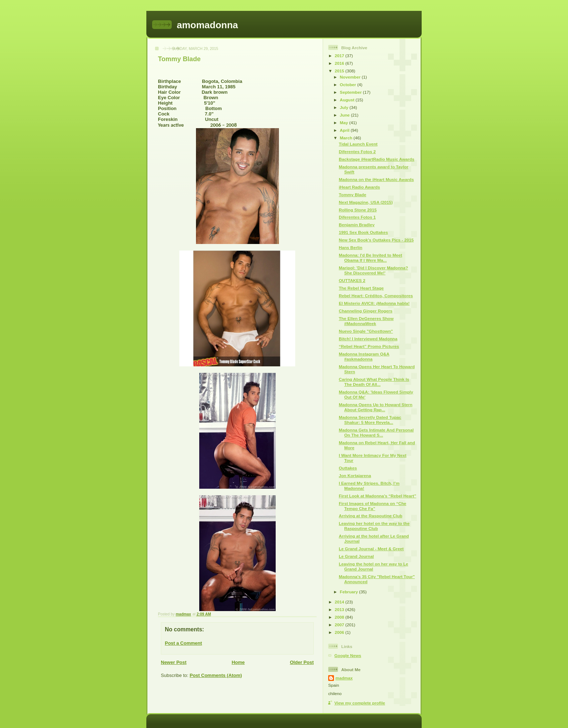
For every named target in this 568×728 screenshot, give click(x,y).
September (351, 92)
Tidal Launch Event (358, 144)
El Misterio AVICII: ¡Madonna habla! (374, 303)
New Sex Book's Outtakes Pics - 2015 (376, 240)
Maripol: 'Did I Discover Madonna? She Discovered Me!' (373, 270)
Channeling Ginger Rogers (366, 311)
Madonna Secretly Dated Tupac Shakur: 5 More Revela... (370, 420)
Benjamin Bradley (357, 225)
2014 (340, 602)
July (345, 107)
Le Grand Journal (356, 556)
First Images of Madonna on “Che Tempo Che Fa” (372, 506)
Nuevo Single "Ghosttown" (366, 331)
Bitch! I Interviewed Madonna (368, 339)
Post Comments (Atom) (216, 675)
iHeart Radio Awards (359, 187)
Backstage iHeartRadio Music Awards (377, 159)
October (348, 85)
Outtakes (348, 468)
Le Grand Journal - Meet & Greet (371, 549)
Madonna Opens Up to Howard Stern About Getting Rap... (375, 407)
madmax (344, 678)
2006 (340, 632)
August (348, 100)
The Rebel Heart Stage (361, 288)
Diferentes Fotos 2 (357, 152)
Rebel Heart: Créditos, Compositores (376, 296)
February (349, 592)
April (345, 130)
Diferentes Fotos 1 (357, 217)
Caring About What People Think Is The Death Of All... (374, 382)
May (344, 123)
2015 (340, 71)
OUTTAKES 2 (352, 280)
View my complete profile (360, 703)
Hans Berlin (350, 247)
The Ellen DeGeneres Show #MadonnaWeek (366, 321)
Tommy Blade (352, 195)
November (351, 77)
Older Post (302, 662)
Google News (348, 655)
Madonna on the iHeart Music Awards (376, 179)
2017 (340, 56)
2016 (340, 63)
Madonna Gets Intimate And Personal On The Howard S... (376, 432)
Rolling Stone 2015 (358, 210)
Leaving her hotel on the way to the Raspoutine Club (374, 526)
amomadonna (207, 25)
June (345, 115)
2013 (340, 609)
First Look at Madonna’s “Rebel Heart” (377, 496)
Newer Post (174, 662)
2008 (340, 617)
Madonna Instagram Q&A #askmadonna (364, 356)
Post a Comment (183, 643)
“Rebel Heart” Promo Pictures (369, 346)
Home (238, 662)
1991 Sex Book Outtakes (363, 232)
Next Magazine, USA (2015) (366, 202)
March (347, 138)
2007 (340, 625)
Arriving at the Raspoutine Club (370, 516)
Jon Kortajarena (355, 475)
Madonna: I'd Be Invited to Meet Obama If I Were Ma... (370, 258)
